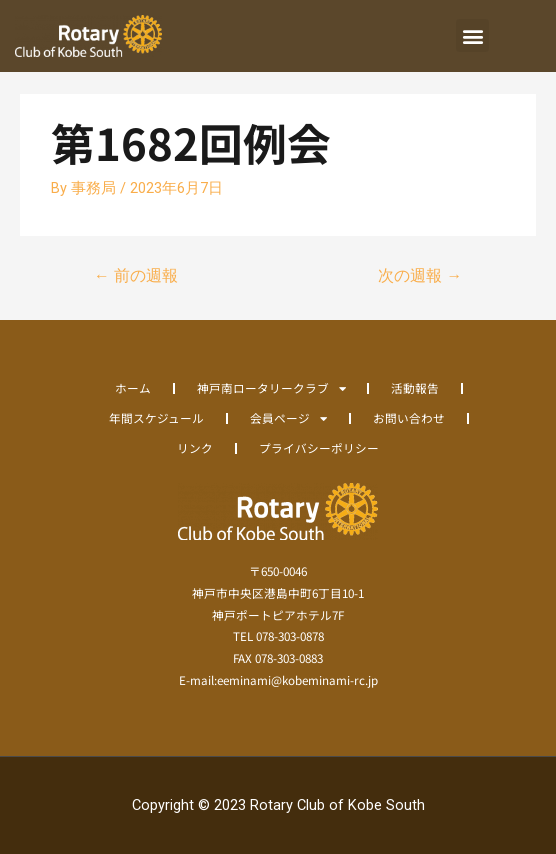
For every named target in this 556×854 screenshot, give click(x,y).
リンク (195, 447)
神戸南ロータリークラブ (271, 388)
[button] (472, 35)
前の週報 (136, 276)
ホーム (133, 387)
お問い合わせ (409, 417)
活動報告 (415, 387)
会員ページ (288, 418)
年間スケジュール (156, 417)
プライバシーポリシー (319, 447)
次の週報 (420, 276)
